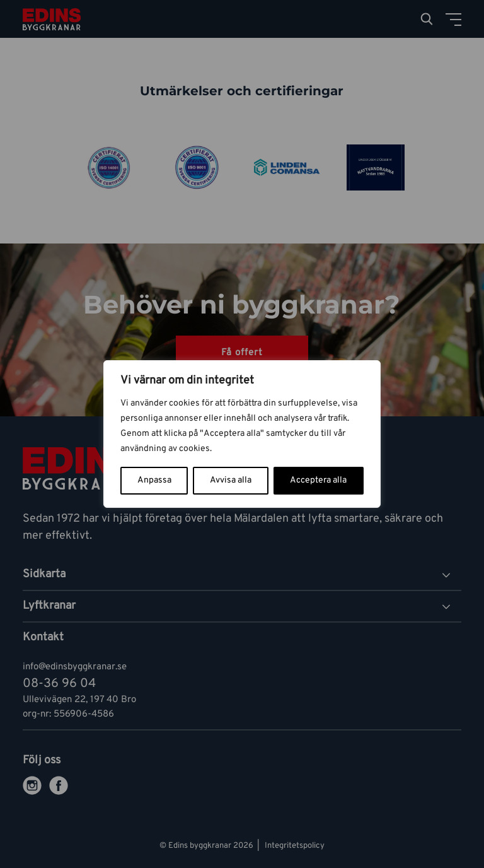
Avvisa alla (231, 480)
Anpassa (154, 480)
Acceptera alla (318, 480)
